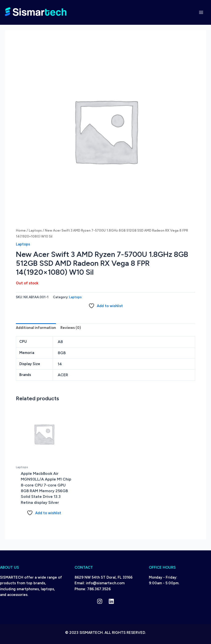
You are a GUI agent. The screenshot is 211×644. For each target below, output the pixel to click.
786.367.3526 (99, 589)
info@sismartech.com (105, 583)
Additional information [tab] (36, 328)
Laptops (35, 230)
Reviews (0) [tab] (71, 328)
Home (21, 230)
